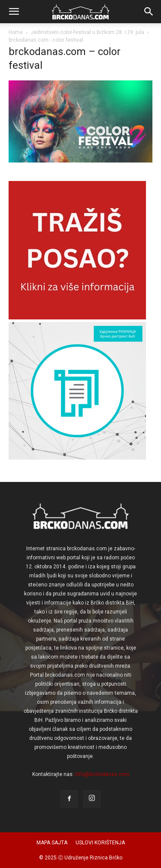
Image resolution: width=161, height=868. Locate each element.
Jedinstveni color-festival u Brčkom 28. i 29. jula (88, 32)
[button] (14, 12)
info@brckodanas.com (102, 774)
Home (16, 32)
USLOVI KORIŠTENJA (100, 843)
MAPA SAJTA (52, 843)
